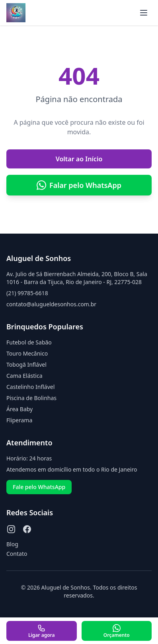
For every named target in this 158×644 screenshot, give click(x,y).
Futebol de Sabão (29, 342)
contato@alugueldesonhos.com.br (51, 304)
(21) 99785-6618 (27, 293)
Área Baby (20, 409)
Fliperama (19, 420)
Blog (12, 544)
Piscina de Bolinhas (31, 398)
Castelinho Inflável (30, 387)
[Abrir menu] (144, 13)
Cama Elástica (24, 376)
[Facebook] (27, 529)
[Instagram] (11, 529)
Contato (17, 554)
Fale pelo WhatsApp (39, 487)
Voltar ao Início (79, 159)
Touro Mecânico (27, 353)
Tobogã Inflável (26, 365)
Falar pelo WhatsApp (79, 185)
